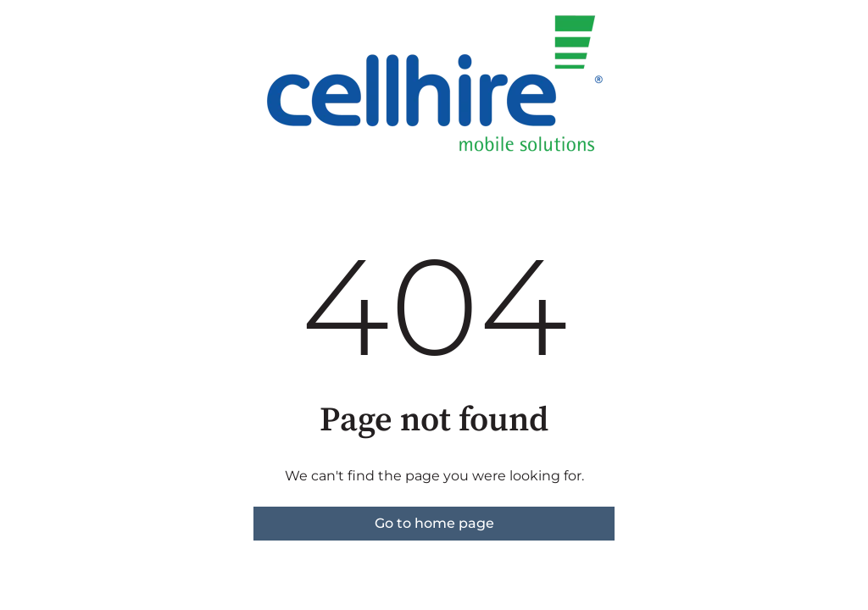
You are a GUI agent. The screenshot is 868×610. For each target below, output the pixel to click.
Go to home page (434, 523)
